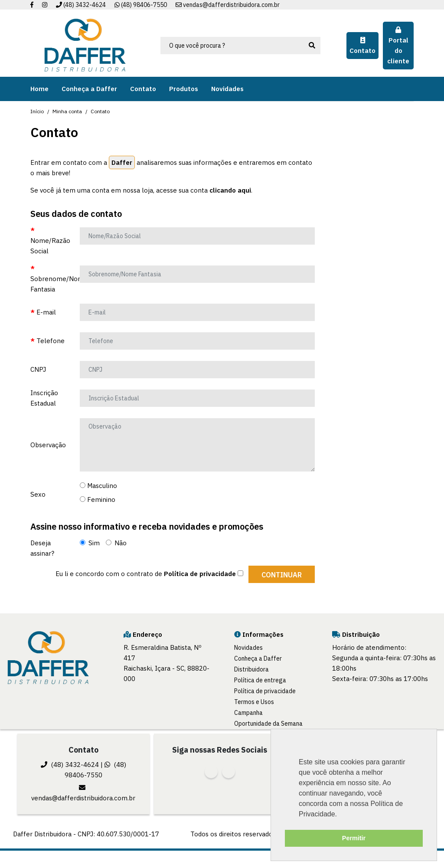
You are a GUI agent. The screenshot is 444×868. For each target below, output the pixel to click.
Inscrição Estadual (44, 398)
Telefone (51, 341)
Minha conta (67, 111)
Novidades (248, 648)
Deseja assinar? (42, 548)
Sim (90, 543)
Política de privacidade (265, 691)
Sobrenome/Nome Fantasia (52, 284)
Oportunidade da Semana (268, 724)
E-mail (46, 312)
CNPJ (38, 369)
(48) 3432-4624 (81, 5)
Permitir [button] (354, 838)
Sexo (38, 494)
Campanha (248, 713)
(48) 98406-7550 (141, 5)
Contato (100, 111)
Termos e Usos (254, 702)
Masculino (98, 486)
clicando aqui (230, 190)
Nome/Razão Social (50, 246)
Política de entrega (260, 680)
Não (116, 543)
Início (37, 111)
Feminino (98, 500)
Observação (48, 445)
